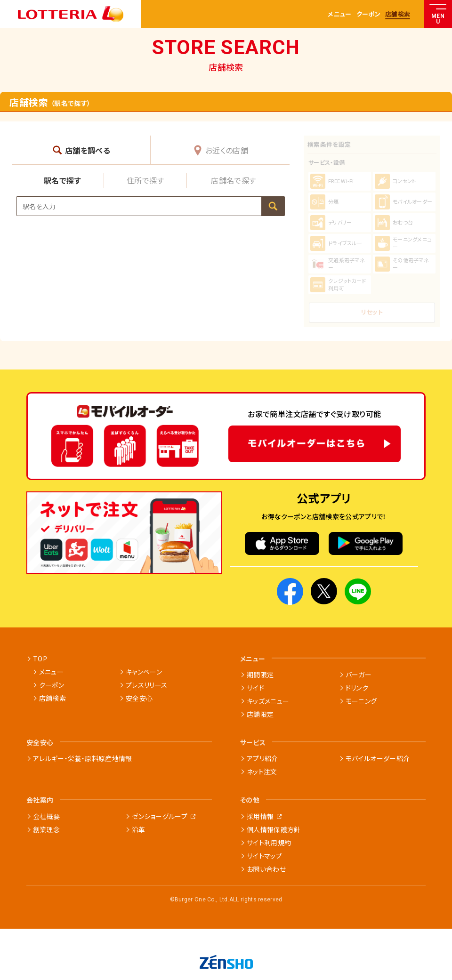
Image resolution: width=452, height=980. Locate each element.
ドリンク (357, 688)
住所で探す (145, 180)
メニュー (339, 15)
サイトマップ (264, 856)
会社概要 (46, 816)
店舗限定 (260, 714)
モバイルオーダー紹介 (378, 758)
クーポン (368, 15)
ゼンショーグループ (160, 816)
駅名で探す (62, 180)
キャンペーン (144, 672)
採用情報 (260, 816)
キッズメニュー (268, 701)
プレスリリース (146, 685)
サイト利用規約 (269, 843)
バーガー (359, 675)
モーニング (361, 701)
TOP (40, 659)
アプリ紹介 (262, 758)
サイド (255, 688)
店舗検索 (398, 15)
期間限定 (260, 675)
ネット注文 (262, 771)
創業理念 (46, 829)
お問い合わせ (266, 869)
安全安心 (139, 698)
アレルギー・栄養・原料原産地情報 (83, 758)
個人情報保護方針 (274, 829)
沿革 (139, 829)
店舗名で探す (233, 180)
